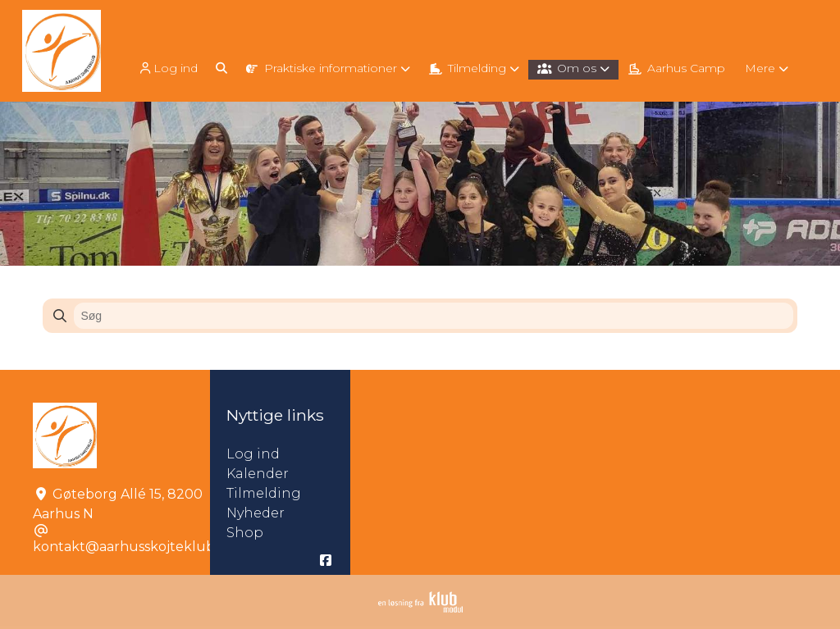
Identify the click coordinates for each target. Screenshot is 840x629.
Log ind (167, 68)
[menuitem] (169, 68)
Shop (245, 533)
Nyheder (256, 513)
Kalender (258, 474)
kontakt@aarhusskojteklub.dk (134, 547)
